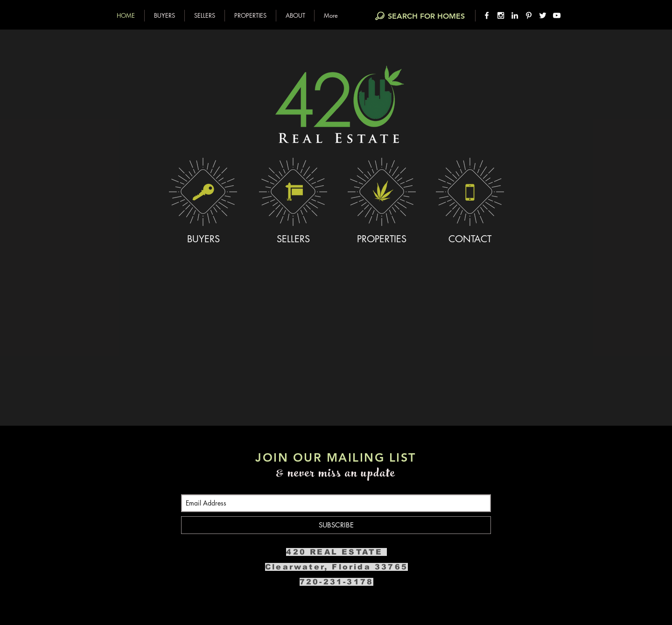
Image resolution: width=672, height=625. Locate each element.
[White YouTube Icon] (557, 15)
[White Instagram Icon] (501, 15)
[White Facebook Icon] (487, 15)
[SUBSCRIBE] (336, 525)
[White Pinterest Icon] (529, 15)
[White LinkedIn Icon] (515, 15)
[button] (164, 16)
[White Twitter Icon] (543, 15)
